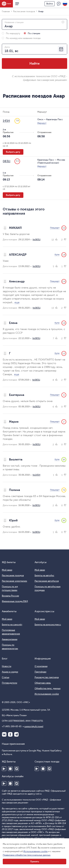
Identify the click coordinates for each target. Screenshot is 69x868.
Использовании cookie (36, 851)
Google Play (4, 769)
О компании (41, 666)
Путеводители (9, 683)
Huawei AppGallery (10, 769)
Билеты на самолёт (12, 625)
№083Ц (37, 240)
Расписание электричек (14, 581)
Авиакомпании (10, 639)
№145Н (36, 475)
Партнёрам (40, 672)
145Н (6, 121)
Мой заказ (7, 570)
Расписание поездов (13, 575)
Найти (34, 63)
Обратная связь (43, 683)
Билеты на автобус (44, 575)
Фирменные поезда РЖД (15, 601)
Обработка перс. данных (48, 688)
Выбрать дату (13, 152)
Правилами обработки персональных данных (27, 855)
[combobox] (34, 24)
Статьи (6, 677)
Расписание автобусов (47, 581)
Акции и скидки (10, 672)
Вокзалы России (10, 596)
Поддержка (59, 4)
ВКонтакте (4, 734)
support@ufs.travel (34, 726)
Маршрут (42, 123)
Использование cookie (47, 694)
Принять (35, 862)
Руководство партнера (47, 677)
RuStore (17, 769)
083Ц (7, 161)
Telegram (16, 734)
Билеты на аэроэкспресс (48, 625)
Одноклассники (10, 734)
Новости (7, 666)
